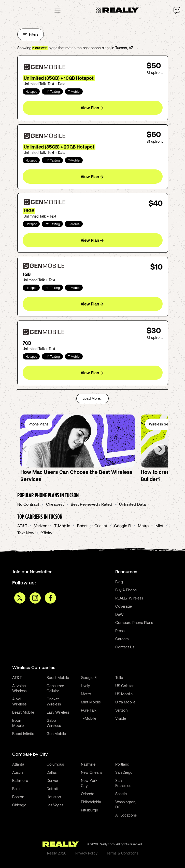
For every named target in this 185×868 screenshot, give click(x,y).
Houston (54, 797)
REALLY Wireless (129, 598)
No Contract (28, 504)
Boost (82, 525)
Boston (18, 797)
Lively (85, 686)
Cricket (101, 525)
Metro (143, 525)
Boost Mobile (58, 677)
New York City (89, 783)
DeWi (120, 614)
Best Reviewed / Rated (91, 504)
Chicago (19, 805)
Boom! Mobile (18, 723)
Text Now (26, 533)
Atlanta (18, 764)
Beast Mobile (23, 712)
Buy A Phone (126, 590)
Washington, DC (126, 804)
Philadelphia (91, 802)
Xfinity (47, 533)
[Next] (160, 449)
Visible (121, 718)
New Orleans (92, 772)
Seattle (121, 794)
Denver (52, 780)
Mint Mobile (91, 702)
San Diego (124, 772)
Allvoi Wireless (19, 701)
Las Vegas (55, 805)
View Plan (92, 108)
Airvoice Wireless (19, 688)
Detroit (52, 789)
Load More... (92, 398)
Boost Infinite (23, 733)
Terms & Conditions (122, 853)
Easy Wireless (58, 712)
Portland (122, 764)
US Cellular (124, 686)
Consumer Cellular (55, 688)
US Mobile (124, 694)
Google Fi (123, 525)
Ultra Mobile (125, 702)
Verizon (41, 525)
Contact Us (125, 647)
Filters (31, 34)
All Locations (126, 815)
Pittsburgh (89, 810)
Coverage (124, 606)
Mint (159, 525)
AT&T (22, 525)
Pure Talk (89, 710)
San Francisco (123, 783)
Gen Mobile (56, 733)
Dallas (52, 772)
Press (120, 631)
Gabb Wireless (54, 723)
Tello (119, 677)
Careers (122, 639)
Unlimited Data (132, 504)
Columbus (55, 764)
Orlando (88, 794)
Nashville (88, 764)
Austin (17, 772)
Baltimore (20, 780)
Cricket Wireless (54, 701)
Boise (17, 789)
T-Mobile (62, 525)
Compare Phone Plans (134, 622)
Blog (119, 582)
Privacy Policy (86, 853)
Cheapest (55, 504)
